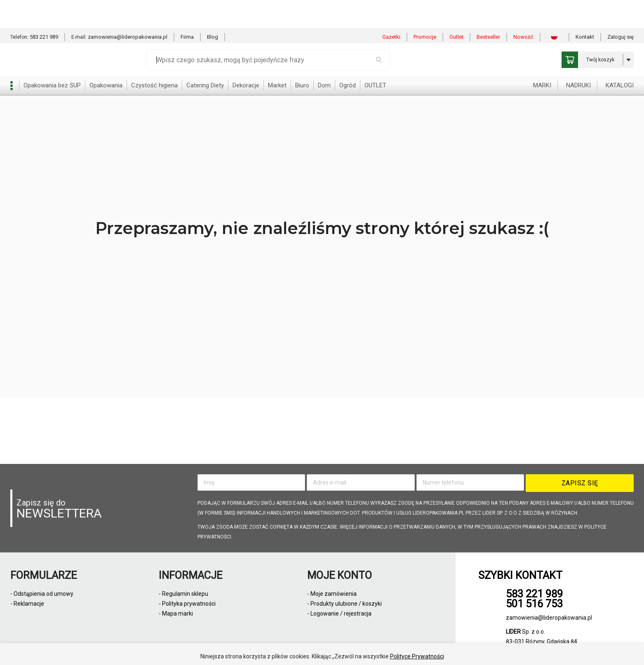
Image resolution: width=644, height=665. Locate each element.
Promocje (425, 9)
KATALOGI (620, 57)
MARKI (542, 57)
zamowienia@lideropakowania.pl (128, 9)
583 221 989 (44, 9)
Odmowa (360, 648)
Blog (213, 9)
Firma (187, 9)
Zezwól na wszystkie (300, 648)
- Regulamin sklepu (183, 594)
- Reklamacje (27, 604)
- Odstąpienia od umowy (42, 594)
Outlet (456, 9)
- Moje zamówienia (332, 594)
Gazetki (391, 9)
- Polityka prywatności (187, 604)
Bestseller (488, 9)
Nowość (523, 9)
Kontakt (585, 9)
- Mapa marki (176, 613)
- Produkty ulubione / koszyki (344, 604)
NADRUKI (578, 57)
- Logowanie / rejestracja (339, 613)
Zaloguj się (620, 9)
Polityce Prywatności (417, 628)
